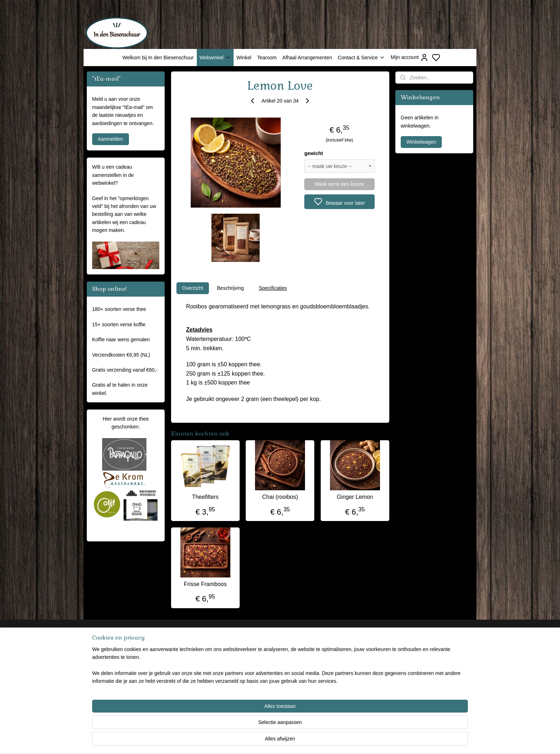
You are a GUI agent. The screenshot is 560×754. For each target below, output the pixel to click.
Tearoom (267, 58)
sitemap (308, 741)
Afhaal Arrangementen (307, 58)
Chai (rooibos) (280, 497)
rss (321, 741)
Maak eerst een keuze (339, 184)
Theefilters (205, 497)
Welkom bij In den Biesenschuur (158, 58)
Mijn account (410, 58)
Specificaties (273, 288)
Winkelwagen (421, 142)
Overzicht (192, 288)
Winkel (244, 58)
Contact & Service (361, 58)
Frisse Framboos (205, 584)
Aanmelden (111, 139)
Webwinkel (215, 58)
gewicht (314, 153)
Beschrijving (230, 288)
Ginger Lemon (355, 497)
